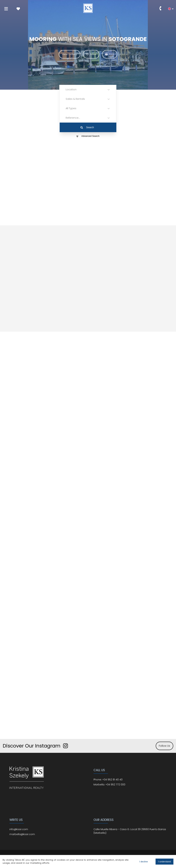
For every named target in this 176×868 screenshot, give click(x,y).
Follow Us (164, 746)
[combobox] (66, 90)
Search (87, 127)
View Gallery (70, 54)
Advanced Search (88, 136)
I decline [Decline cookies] (144, 862)
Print (110, 54)
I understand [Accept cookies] (164, 862)
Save (91, 54)
